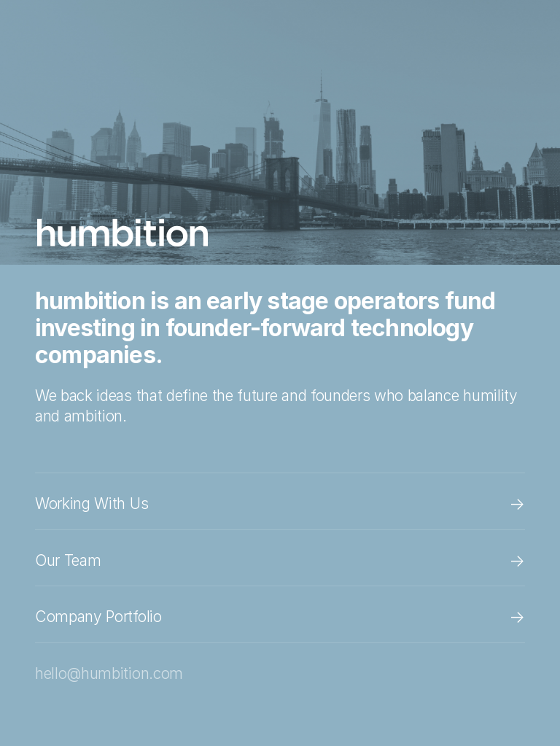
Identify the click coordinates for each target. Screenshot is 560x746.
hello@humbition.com (109, 673)
